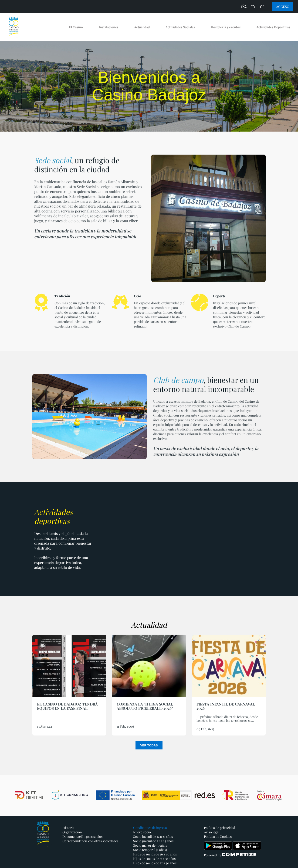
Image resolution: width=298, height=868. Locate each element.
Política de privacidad (220, 828)
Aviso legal (212, 832)
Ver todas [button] (149, 745)
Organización (72, 832)
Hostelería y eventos (226, 27)
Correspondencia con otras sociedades (90, 841)
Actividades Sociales (180, 27)
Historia (68, 828)
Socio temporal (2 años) (150, 850)
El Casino (76, 27)
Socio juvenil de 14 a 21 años (153, 837)
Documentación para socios (82, 837)
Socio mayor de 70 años (150, 845)
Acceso (283, 7)
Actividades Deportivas (273, 27)
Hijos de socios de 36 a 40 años (155, 854)
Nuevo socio (142, 832)
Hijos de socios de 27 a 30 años (155, 863)
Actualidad (142, 27)
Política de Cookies (218, 837)
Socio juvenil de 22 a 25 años (153, 841)
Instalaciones (108, 27)
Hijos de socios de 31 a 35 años (154, 859)
